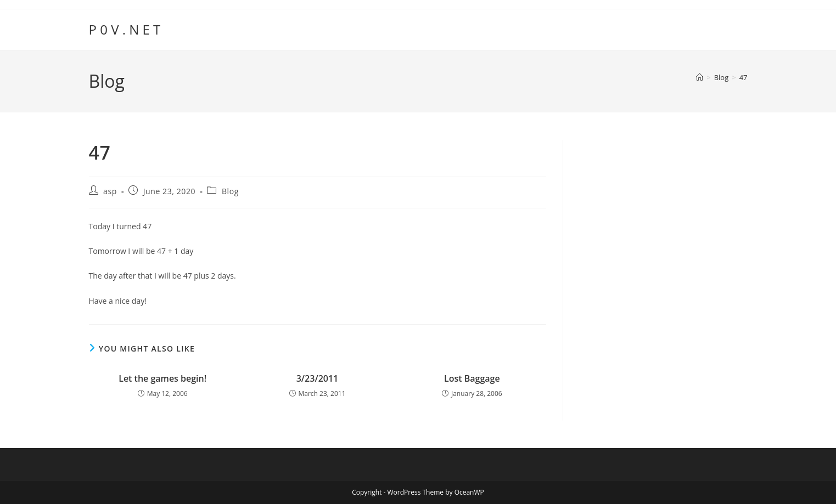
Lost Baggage (472, 378)
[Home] (700, 77)
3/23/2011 (318, 378)
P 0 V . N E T (125, 29)
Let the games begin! (162, 378)
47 (744, 77)
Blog (230, 191)
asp (110, 191)
